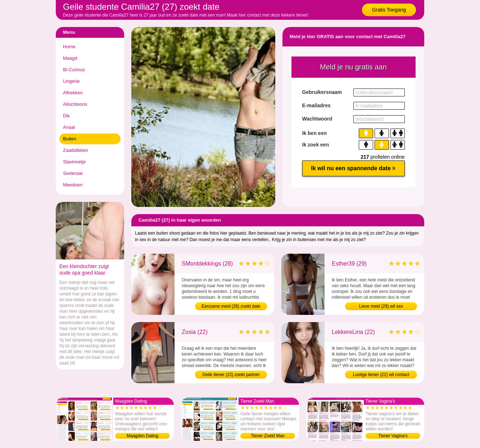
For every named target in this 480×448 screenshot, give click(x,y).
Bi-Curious (74, 70)
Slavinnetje (74, 162)
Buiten (70, 139)
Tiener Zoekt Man (268, 436)
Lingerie (71, 81)
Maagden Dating (142, 436)
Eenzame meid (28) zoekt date (231, 306)
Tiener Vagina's (393, 436)
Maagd (70, 58)
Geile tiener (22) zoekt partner (231, 375)
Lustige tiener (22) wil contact (381, 375)
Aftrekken (73, 93)
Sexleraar (73, 173)
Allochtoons (75, 104)
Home (69, 47)
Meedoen (73, 185)
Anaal (69, 127)
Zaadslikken (75, 150)
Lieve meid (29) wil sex (381, 306)
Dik (66, 116)
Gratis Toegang (389, 10)
